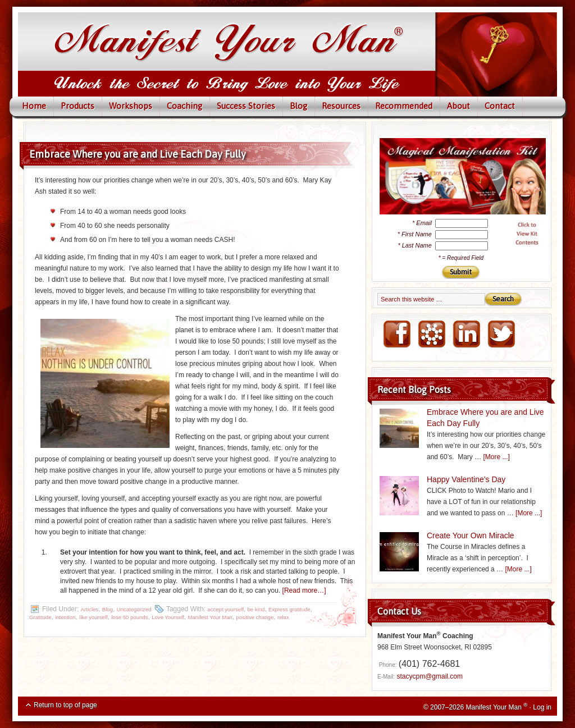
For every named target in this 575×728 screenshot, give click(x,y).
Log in (542, 707)
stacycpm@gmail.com (430, 676)
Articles (90, 609)
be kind (256, 609)
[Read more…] (304, 590)
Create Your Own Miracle (471, 535)
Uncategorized (134, 609)
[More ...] (497, 457)
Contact (500, 106)
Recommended (404, 106)
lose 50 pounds (129, 617)
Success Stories (246, 106)
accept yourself (225, 609)
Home (34, 106)
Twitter (501, 335)
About (458, 106)
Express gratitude (289, 609)
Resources (341, 106)
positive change (255, 617)
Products (77, 106)
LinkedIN (466, 335)
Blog (298, 106)
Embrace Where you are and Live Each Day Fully (138, 154)
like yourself (93, 617)
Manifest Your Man (210, 617)
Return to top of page (65, 705)
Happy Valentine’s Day (466, 479)
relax (283, 617)
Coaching (184, 106)
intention (65, 617)
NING (431, 335)
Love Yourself (168, 617)
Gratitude (40, 617)
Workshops (131, 106)
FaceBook (396, 335)
